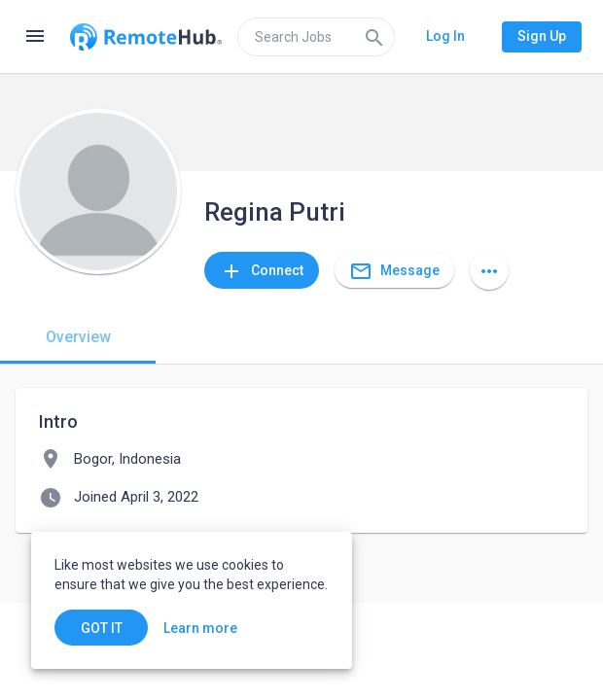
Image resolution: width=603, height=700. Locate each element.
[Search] (374, 37)
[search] (316, 37)
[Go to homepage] (146, 37)
